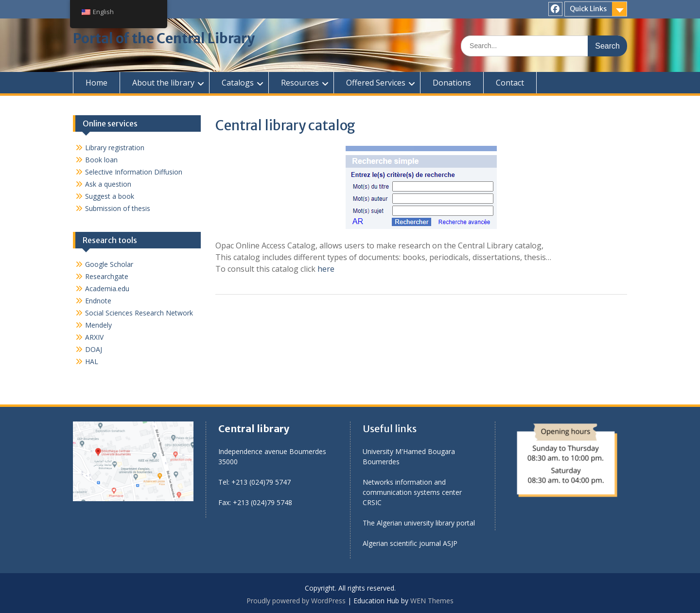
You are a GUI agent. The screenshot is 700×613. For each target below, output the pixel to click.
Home (96, 83)
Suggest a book (110, 196)
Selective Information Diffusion (134, 172)
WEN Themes (432, 601)
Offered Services (376, 83)
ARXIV (94, 337)
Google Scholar (109, 264)
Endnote (98, 301)
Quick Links (588, 9)
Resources (300, 83)
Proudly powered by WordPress (296, 601)
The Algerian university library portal (419, 523)
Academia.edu (107, 289)
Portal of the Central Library (164, 38)
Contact (510, 83)
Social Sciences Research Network (139, 313)
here (325, 269)
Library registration (115, 148)
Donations (452, 83)
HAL (92, 361)
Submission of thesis (118, 208)
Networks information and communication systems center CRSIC (412, 492)
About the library (163, 83)
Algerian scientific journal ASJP (410, 543)
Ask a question (108, 184)
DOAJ (94, 349)
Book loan (101, 160)
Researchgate (107, 276)
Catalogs (238, 83)
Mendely (98, 325)
